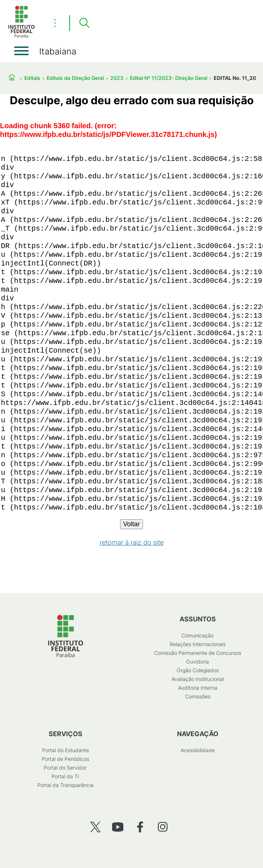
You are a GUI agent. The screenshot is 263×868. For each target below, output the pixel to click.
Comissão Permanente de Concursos (198, 653)
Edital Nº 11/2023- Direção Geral (169, 78)
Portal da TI (65, 776)
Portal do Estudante (65, 750)
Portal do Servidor (65, 768)
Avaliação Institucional (198, 679)
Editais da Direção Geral (75, 78)
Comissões (198, 696)
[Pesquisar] (84, 23)
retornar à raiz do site (132, 542)
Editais (32, 78)
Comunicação (198, 635)
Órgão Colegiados (198, 670)
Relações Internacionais (198, 644)
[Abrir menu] (21, 51)
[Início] (21, 36)
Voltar (131, 524)
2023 (117, 78)
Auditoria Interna (198, 688)
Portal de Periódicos (65, 759)
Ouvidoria (198, 662)
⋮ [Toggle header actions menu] (55, 23)
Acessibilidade (198, 750)
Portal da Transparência (65, 785)
